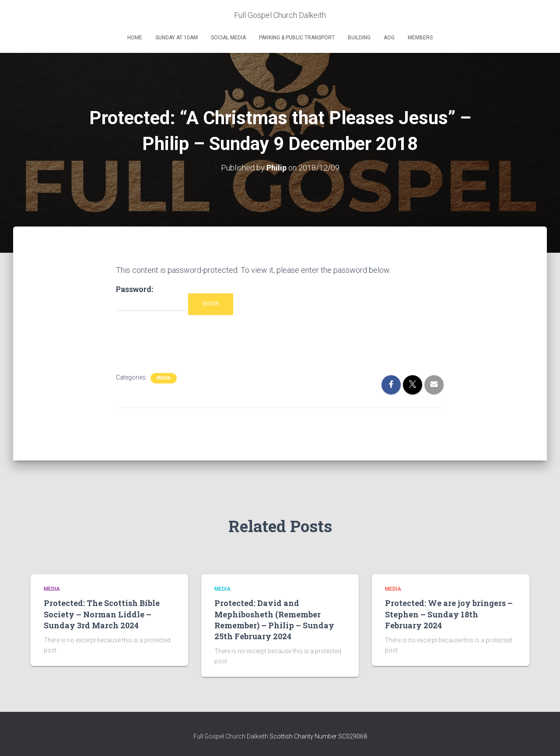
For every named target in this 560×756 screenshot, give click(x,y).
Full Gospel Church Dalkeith (231, 736)
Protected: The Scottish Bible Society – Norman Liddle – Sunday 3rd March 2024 (102, 614)
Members (420, 38)
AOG (389, 38)
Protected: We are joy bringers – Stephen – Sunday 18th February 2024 (449, 614)
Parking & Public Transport (297, 38)
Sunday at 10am (177, 38)
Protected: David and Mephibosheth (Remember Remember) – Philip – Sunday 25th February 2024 (274, 620)
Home (135, 38)
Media (164, 378)
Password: (151, 298)
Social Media (228, 38)
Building (359, 38)
